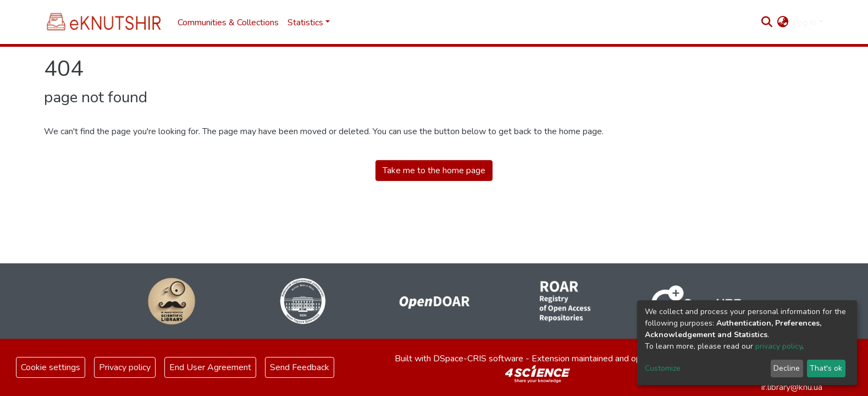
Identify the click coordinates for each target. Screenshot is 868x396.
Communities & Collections (228, 23)
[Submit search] (767, 23)
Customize (663, 368)
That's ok (826, 368)
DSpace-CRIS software (478, 359)
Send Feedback (300, 367)
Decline (787, 368)
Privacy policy (125, 367)
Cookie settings (51, 367)
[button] (783, 23)
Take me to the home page (434, 170)
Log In (805, 23)
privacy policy (779, 346)
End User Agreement (210, 367)
